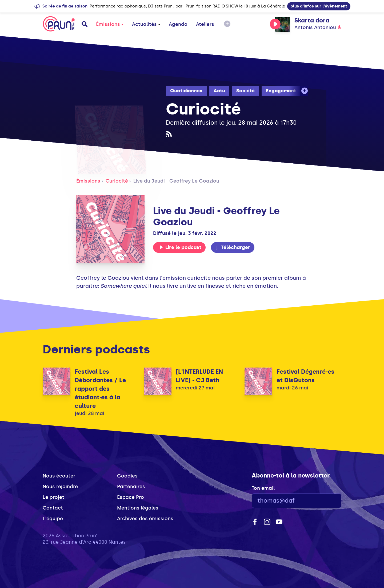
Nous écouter (59, 476)
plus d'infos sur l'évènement (319, 6)
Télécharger (233, 247)
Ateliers (205, 24)
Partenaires (131, 487)
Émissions (110, 24)
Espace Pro (131, 497)
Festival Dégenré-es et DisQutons (305, 376)
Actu (219, 91)
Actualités (146, 24)
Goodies (127, 476)
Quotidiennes (186, 91)
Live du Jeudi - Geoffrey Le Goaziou (176, 181)
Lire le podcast (180, 247)
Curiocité (117, 181)
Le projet (53, 497)
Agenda (178, 24)
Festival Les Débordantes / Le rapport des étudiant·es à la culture (100, 389)
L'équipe (53, 519)
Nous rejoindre (60, 487)
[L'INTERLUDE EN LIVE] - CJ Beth (199, 376)
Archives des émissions (145, 519)
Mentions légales (138, 508)
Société (245, 91)
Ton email (263, 488)
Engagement (281, 91)
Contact (53, 508)
